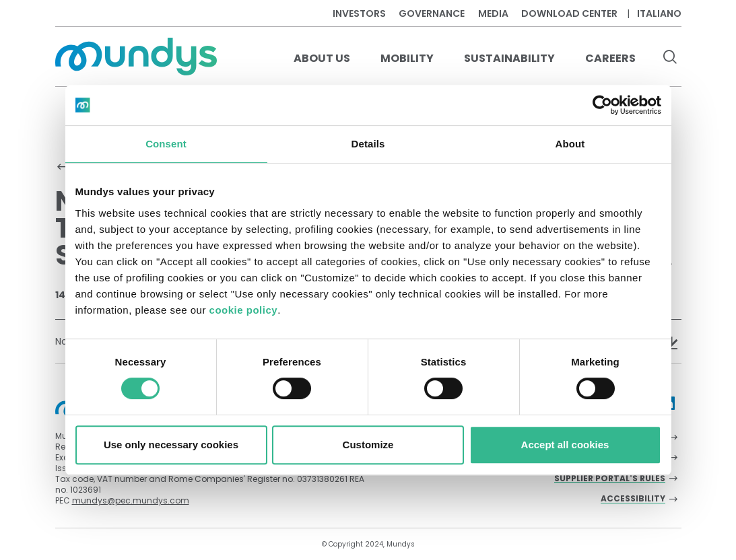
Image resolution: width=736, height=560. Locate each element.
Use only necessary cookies (171, 445)
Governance (432, 13)
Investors (359, 13)
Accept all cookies (565, 445)
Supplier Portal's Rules (610, 479)
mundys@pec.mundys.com (131, 500)
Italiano (659, 13)
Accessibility (633, 499)
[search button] (670, 59)
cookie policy (244, 310)
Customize (368, 445)
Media (493, 13)
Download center (569, 13)
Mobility (407, 58)
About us (322, 58)
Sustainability (509, 58)
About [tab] (570, 144)
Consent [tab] (166, 144)
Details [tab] (368, 144)
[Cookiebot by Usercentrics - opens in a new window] (602, 105)
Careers (610, 58)
